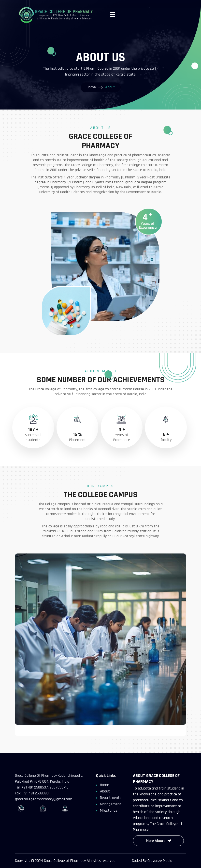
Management (111, 804)
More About (158, 841)
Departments (111, 798)
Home (105, 785)
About (105, 791)
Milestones (109, 811)
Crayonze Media (160, 861)
